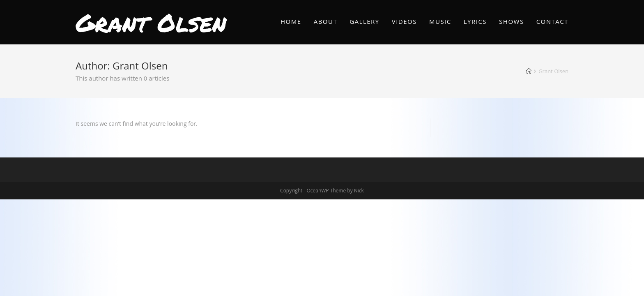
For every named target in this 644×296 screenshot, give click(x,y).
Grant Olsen (151, 22)
